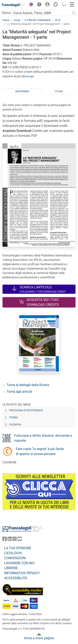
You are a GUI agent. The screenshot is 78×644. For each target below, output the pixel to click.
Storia (13, 418)
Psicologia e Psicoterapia (26, 410)
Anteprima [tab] (22, 91)
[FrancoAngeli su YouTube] (20, 540)
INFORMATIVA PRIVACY (22, 573)
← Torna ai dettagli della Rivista (26, 385)
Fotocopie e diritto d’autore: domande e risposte (43, 438)
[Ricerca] (74, 13)
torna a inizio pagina (39, 638)
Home (6, 20)
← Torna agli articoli (17, 392)
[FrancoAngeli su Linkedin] (10, 540)
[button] (30, 5)
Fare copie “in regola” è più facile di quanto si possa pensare (40, 451)
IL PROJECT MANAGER (37, 20)
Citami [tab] (59, 91)
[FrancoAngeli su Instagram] (15, 540)
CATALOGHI (13, 553)
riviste (17, 20)
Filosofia (15, 425)
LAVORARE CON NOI (19, 563)
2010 (58, 20)
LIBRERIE (11, 568)
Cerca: (6, 13)
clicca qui (28, 76)
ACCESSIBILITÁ (16, 578)
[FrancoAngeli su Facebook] (5, 540)
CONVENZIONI (15, 558)
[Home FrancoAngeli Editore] (14, 5)
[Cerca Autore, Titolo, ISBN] (41, 13)
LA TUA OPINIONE (18, 548)
